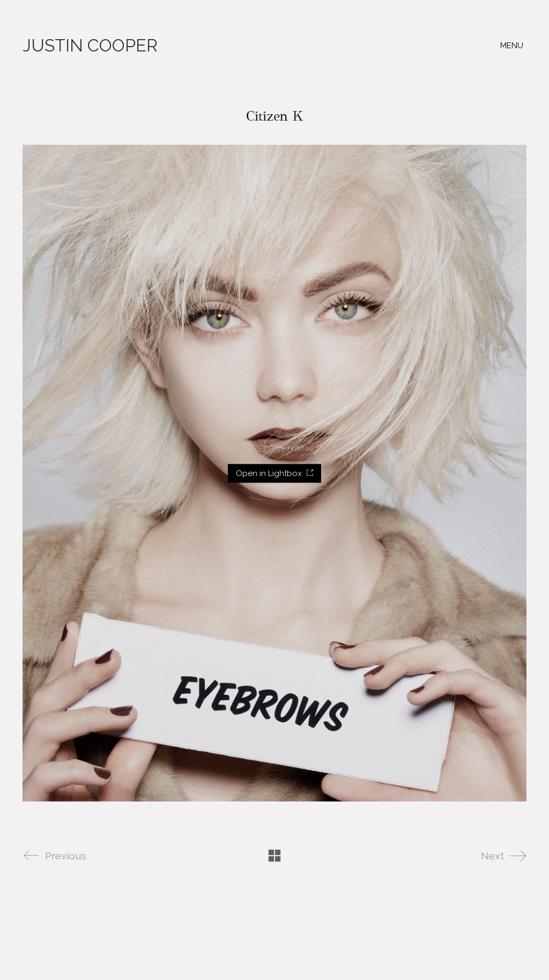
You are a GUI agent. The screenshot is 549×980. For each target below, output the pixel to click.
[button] (513, 46)
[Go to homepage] (90, 46)
